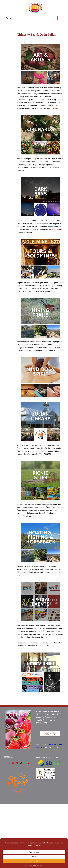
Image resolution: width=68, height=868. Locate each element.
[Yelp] (29, 763)
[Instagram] (9, 763)
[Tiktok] (21, 763)
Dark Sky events (55, 229)
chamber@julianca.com (45, 720)
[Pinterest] (17, 763)
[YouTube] (13, 763)
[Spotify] (25, 763)
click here (54, 108)
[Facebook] (5, 763)
